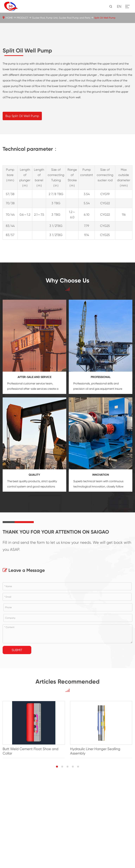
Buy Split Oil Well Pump (22, 203)
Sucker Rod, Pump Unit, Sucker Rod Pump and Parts (61, 18)
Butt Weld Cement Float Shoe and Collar (30, 838)
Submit (17, 737)
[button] (57, 854)
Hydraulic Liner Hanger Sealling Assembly (95, 838)
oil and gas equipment (100, 476)
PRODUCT (22, 18)
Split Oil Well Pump (105, 18)
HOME (9, 18)
